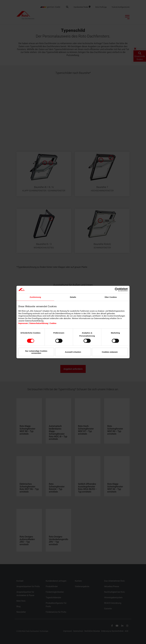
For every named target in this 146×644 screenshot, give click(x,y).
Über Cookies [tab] (111, 297)
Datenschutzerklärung (39, 323)
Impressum (23, 323)
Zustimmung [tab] (35, 297)
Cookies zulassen (110, 352)
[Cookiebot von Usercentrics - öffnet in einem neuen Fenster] (117, 289)
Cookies (53, 323)
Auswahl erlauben (73, 352)
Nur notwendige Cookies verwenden (36, 352)
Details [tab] (73, 297)
